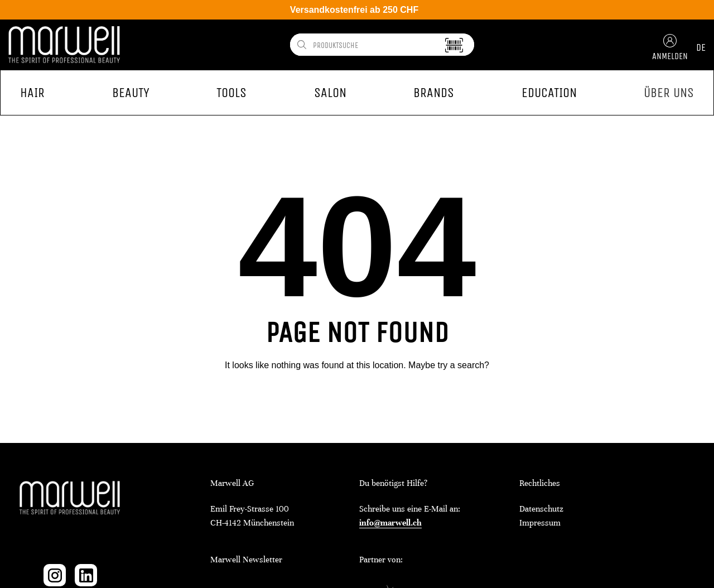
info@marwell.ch (390, 523)
